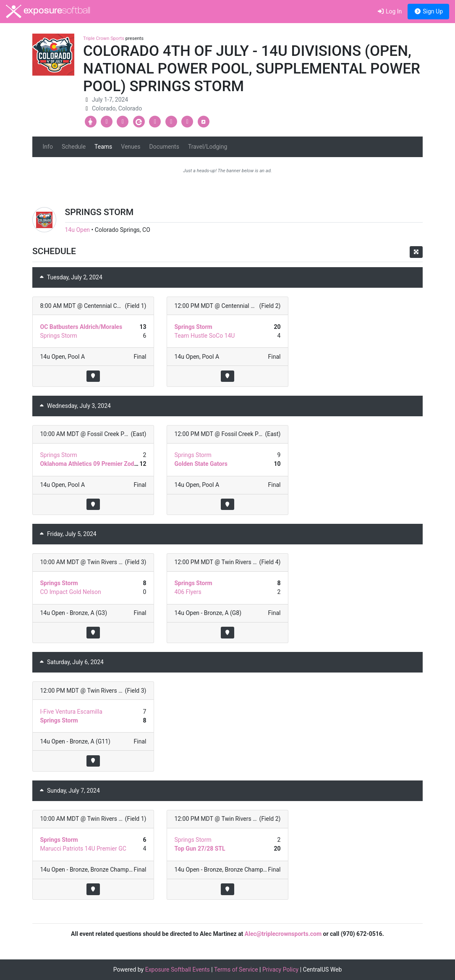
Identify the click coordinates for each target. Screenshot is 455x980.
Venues (131, 147)
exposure (48, 11)
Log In (389, 11)
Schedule (74, 147)
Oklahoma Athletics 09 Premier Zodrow (92, 464)
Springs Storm (59, 336)
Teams (103, 147)
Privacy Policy (280, 969)
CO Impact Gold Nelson (71, 592)
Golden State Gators (201, 464)
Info (48, 147)
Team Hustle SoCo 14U (204, 336)
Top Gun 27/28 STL (200, 849)
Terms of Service (236, 969)
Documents (164, 147)
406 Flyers (188, 592)
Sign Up (428, 11)
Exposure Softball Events (178, 969)
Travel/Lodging (208, 147)
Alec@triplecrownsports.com (283, 934)
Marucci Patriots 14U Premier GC (83, 849)
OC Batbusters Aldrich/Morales (81, 327)
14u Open (78, 230)
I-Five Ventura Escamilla (71, 712)
